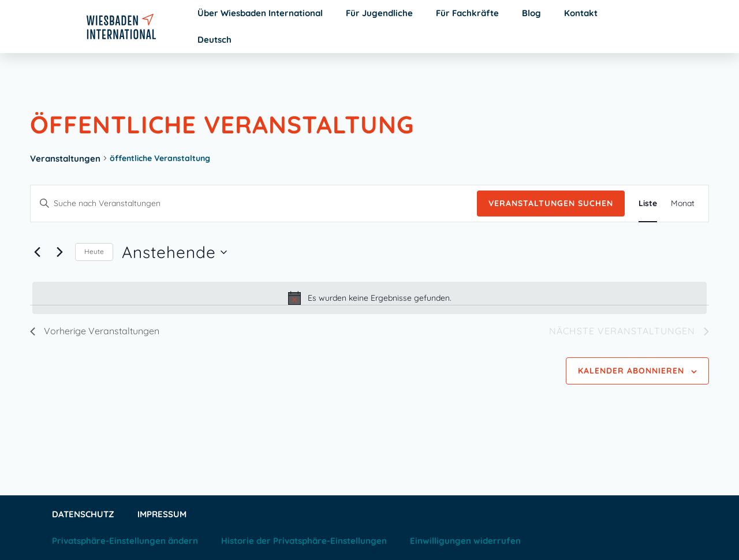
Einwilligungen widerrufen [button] (465, 541)
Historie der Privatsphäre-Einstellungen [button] (304, 541)
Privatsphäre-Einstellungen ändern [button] (125, 541)
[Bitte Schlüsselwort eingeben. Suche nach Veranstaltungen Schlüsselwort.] (254, 204)
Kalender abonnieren (631, 371)
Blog (531, 13)
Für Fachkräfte (467, 13)
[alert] (369, 298)
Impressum (162, 514)
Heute (94, 251)
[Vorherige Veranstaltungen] (37, 252)
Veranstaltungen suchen (551, 203)
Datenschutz (83, 514)
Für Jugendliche (379, 13)
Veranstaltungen (65, 158)
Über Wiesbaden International (260, 13)
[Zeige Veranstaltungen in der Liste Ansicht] (648, 204)
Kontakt (581, 13)
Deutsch (214, 40)
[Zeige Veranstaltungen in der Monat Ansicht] (683, 204)
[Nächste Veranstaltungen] (59, 252)
